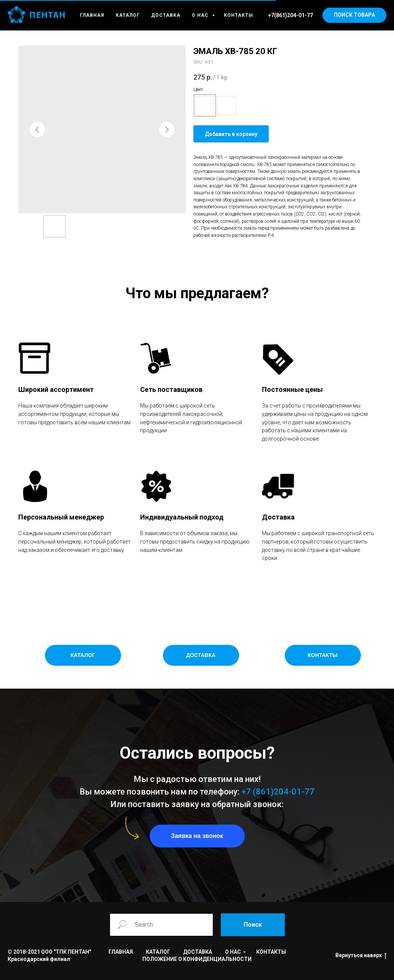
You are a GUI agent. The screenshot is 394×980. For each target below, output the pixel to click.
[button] (197, 836)
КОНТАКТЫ (238, 15)
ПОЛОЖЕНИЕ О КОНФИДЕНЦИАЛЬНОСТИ (197, 959)
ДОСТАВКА (166, 15)
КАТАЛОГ (128, 15)
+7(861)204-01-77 (290, 15)
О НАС (201, 15)
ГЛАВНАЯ (92, 15)
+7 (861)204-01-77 (278, 792)
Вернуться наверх (361, 956)
